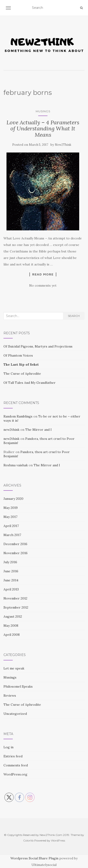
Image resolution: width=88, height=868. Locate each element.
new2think (11, 430)
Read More (43, 274)
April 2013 (11, 589)
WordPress (58, 840)
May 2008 (11, 626)
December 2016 (15, 544)
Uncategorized (15, 714)
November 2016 (16, 553)
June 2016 (11, 571)
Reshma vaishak (16, 465)
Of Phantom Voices (18, 355)
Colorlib (28, 840)
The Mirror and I (38, 430)
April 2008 (12, 635)
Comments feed (16, 765)
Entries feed (13, 756)
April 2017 (11, 526)
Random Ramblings (18, 416)
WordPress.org (15, 774)
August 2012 (13, 616)
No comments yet (43, 285)
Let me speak (14, 668)
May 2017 (10, 517)
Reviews (10, 696)
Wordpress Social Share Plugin (35, 858)
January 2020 (13, 499)
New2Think (63, 145)
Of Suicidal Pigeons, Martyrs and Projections (38, 346)
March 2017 (12, 535)
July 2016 (10, 562)
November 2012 (15, 598)
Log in (8, 747)
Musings (43, 111)
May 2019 (11, 508)
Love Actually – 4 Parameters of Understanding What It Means (43, 129)
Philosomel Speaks (18, 686)
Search (74, 316)
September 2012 (16, 607)
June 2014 (11, 580)
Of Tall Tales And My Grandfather (30, 383)
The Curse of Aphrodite (22, 374)
